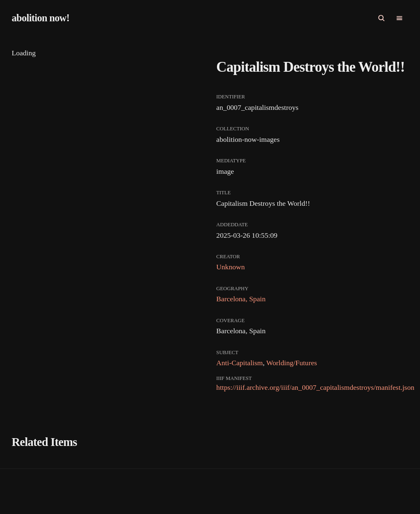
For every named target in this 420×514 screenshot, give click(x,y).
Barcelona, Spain (241, 299)
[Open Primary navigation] (399, 18)
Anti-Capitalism (239, 363)
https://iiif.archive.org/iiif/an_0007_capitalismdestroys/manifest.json (315, 387)
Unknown (230, 267)
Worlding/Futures (292, 363)
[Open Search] (381, 18)
